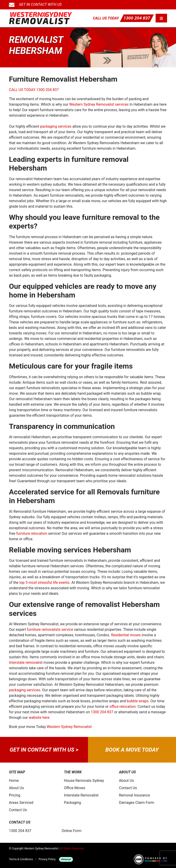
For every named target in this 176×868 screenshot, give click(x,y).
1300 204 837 (137, 18)
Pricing (15, 795)
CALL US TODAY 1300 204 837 (34, 90)
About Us (16, 788)
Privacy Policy (47, 859)
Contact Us (18, 810)
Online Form (71, 831)
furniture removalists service (50, 630)
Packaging (73, 803)
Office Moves (75, 788)
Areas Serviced (21, 803)
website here (39, 718)
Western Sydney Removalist (69, 727)
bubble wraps (138, 701)
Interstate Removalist (81, 795)
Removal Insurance (134, 795)
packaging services (56, 126)
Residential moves (126, 635)
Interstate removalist (26, 663)
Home (14, 781)
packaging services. (25, 690)
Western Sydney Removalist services (99, 104)
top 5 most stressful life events (44, 583)
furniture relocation (32, 533)
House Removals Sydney (84, 781)
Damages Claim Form (137, 803)
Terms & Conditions (21, 859)
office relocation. (123, 707)
